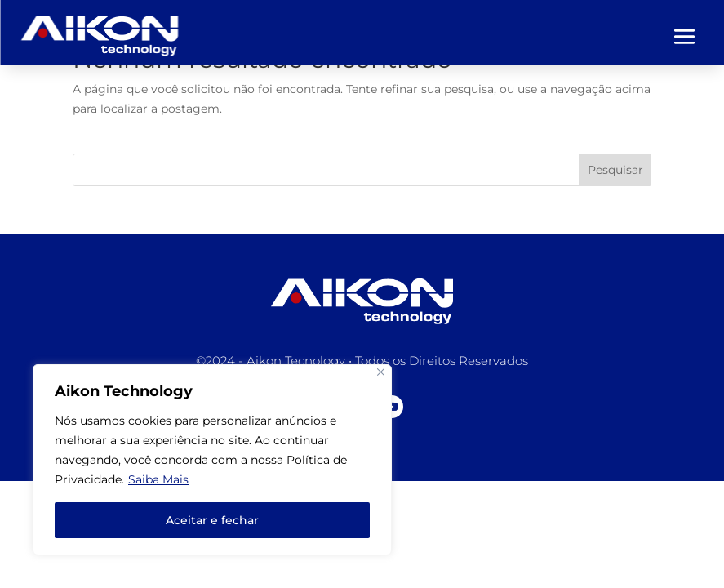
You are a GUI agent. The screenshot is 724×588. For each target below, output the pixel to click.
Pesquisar (615, 170)
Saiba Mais (158, 479)
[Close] (381, 372)
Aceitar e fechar (212, 520)
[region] (212, 460)
